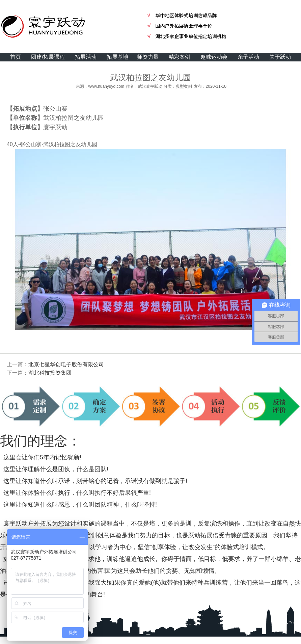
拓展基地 (117, 57)
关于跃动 (280, 57)
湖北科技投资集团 (50, 373)
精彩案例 (180, 57)
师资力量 (148, 57)
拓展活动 (86, 57)
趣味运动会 (214, 57)
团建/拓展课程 (48, 57)
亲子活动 (248, 57)
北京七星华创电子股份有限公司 (66, 364)
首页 (16, 57)
